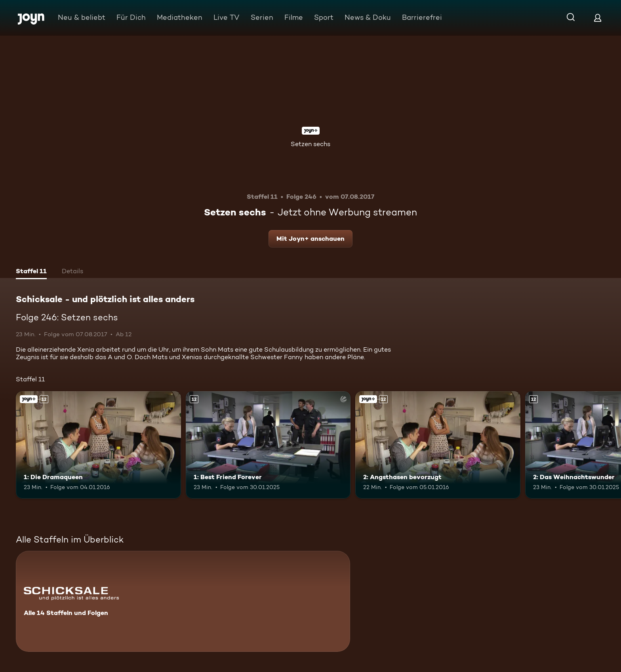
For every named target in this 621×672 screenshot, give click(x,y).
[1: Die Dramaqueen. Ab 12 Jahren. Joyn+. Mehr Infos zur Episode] (98, 445)
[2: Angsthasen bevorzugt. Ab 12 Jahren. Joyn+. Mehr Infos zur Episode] (438, 445)
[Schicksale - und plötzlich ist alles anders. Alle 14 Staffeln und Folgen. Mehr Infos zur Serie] (183, 601)
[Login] (598, 18)
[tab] (31, 272)
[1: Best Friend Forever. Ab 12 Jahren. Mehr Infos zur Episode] (268, 445)
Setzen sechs (310, 144)
